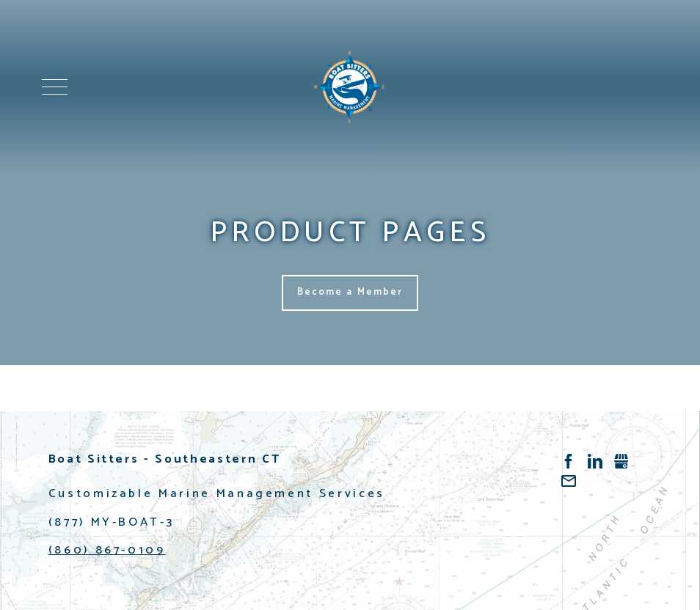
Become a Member (350, 292)
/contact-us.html (569, 481)
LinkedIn (595, 461)
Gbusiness (621, 461)
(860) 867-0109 (107, 550)
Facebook (569, 461)
